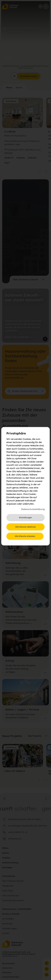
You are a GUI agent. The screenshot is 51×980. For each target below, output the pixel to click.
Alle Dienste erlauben (25, 536)
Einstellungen (26, 518)
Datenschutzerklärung (33, 509)
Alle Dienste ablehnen (26, 527)
